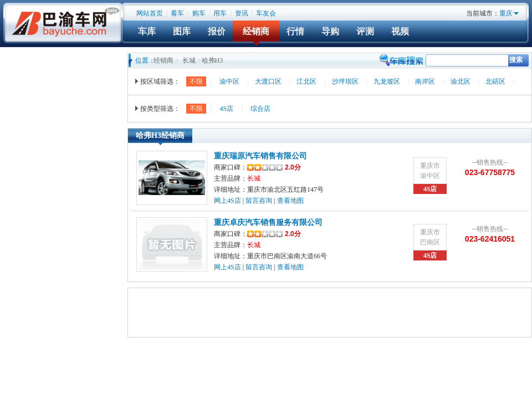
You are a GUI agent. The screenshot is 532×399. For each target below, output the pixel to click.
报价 (217, 31)
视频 (400, 31)
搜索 (516, 60)
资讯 (242, 13)
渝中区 (229, 81)
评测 (365, 31)
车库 (147, 31)
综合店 (260, 109)
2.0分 (274, 167)
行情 (295, 31)
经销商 (256, 31)
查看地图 (290, 201)
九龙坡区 (387, 81)
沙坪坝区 (345, 81)
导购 (330, 31)
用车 (220, 13)
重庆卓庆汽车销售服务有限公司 (268, 222)
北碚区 (495, 81)
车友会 (266, 13)
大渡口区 (268, 81)
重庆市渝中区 (430, 171)
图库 (182, 31)
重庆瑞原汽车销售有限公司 (260, 156)
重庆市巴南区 (430, 237)
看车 (177, 13)
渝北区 (461, 81)
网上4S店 (227, 201)
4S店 (226, 109)
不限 (196, 81)
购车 (199, 13)
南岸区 (425, 81)
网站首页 (150, 13)
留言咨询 (259, 201)
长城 (189, 60)
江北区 (306, 81)
